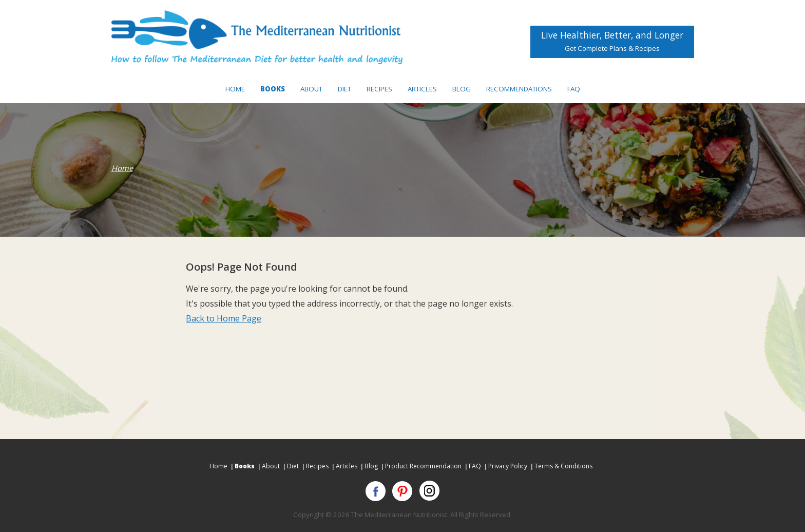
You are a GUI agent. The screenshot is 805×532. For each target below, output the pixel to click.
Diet (344, 89)
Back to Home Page (224, 318)
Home (235, 89)
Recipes (379, 89)
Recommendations (519, 89)
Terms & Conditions (563, 466)
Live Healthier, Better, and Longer (612, 41)
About (311, 89)
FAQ (574, 89)
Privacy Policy (508, 466)
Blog (462, 89)
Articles (422, 89)
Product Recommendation (423, 466)
